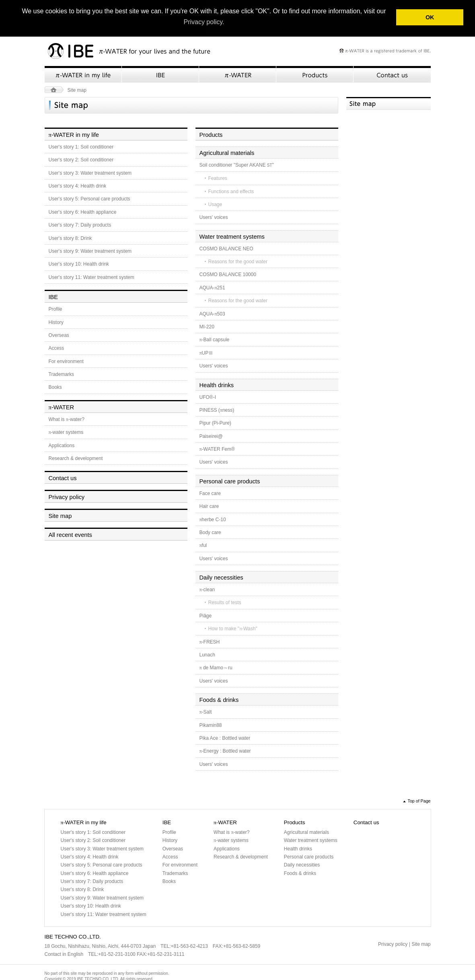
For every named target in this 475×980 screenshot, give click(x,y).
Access (57, 348)
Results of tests (225, 602)
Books (55, 387)
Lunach (207, 654)
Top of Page (419, 800)
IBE (160, 73)
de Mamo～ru (216, 667)
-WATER (62, 406)
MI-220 (207, 326)
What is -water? (67, 419)
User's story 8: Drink (70, 237)
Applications (62, 445)
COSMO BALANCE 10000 (228, 274)
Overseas (59, 334)
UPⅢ (207, 352)
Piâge (206, 615)
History (56, 322)
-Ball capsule (215, 339)
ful (203, 545)
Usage (215, 204)
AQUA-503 (212, 313)
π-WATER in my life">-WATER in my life (83, 73)
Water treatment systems (232, 236)
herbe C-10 (213, 519)
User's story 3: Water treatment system (90, 172)
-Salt (206, 711)
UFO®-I (208, 396)
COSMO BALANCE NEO (226, 248)
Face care (210, 493)
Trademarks (62, 373)
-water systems (66, 431)
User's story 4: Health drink (78, 185)
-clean (207, 589)
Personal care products (230, 481)
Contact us (392, 73)
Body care (210, 532)
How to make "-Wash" (233, 628)
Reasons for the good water (238, 261)
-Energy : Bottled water (225, 751)
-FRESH (210, 641)
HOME (54, 89)
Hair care (209, 505)
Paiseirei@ (211, 435)
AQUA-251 (212, 287)
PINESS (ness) (217, 409)
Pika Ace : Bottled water (225, 737)
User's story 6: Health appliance (83, 211)
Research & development (76, 458)
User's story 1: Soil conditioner (81, 146)
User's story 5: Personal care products (89, 198)
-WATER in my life (74, 134)
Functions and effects (231, 191)
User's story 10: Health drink (79, 264)
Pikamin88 (211, 724)
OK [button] (430, 17)
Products (315, 73)
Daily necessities (221, 577)
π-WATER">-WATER (238, 73)
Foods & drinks (219, 699)
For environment (66, 361)
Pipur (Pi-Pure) (215, 423)
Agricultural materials (227, 152)
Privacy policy (67, 497)
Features (218, 177)
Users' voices (214, 217)
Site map (60, 515)
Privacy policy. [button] (204, 22)
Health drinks (217, 384)
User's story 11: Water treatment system (92, 276)
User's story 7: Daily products (80, 225)
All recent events (70, 534)
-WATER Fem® (217, 448)
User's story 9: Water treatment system (90, 250)
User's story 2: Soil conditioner (81, 159)
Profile (56, 308)
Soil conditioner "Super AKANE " (237, 164)
